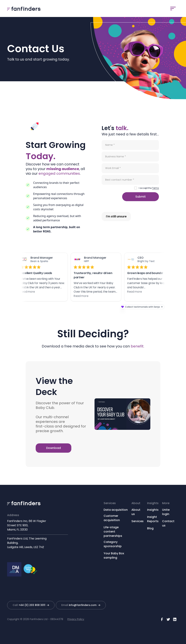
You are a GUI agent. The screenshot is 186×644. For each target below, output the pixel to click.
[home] (24, 8)
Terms (156, 188)
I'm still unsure (116, 216)
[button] (173, 8)
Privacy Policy (76, 619)
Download (53, 448)
